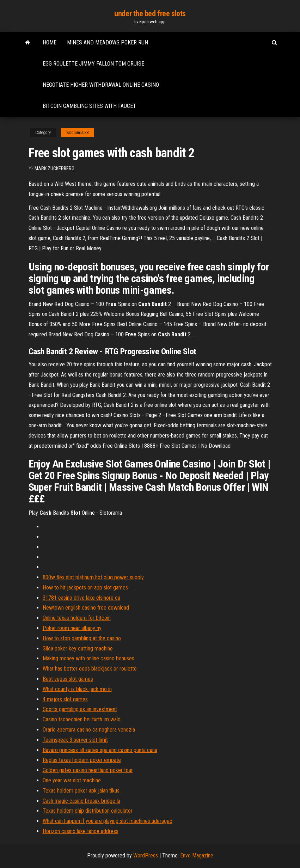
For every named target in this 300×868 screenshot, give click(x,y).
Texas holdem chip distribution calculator (88, 811)
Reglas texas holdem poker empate (82, 760)
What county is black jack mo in (77, 689)
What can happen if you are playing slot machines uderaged (108, 821)
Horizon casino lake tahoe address (81, 831)
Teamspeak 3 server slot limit (75, 740)
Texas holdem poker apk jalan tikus (81, 791)
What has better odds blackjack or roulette (90, 669)
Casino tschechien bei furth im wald (82, 719)
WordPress (146, 855)
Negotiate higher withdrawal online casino (101, 85)
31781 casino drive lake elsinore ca (81, 598)
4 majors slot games (65, 699)
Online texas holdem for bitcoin (77, 618)
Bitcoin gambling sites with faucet (89, 106)
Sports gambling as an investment (80, 709)
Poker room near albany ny (72, 628)
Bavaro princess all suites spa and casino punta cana (100, 750)
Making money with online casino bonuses (88, 658)
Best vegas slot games (68, 679)
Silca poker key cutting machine (78, 649)
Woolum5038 (77, 133)
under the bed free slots (150, 14)
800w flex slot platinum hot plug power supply (93, 577)
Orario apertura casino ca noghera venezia (89, 730)
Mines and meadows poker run (108, 42)
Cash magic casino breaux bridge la (81, 801)
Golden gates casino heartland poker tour (88, 770)
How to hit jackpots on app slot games (85, 588)
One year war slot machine (72, 780)
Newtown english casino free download (86, 608)
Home (50, 42)
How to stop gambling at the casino (82, 638)
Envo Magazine (197, 855)
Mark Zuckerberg (54, 169)
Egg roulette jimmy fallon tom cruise (93, 64)
